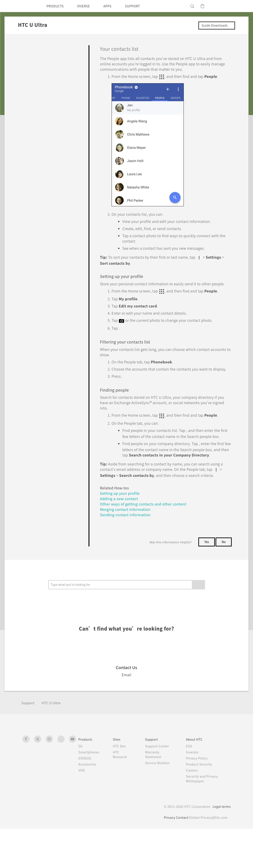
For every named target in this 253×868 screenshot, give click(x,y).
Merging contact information (127, 548)
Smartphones (90, 791)
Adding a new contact (121, 538)
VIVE (83, 809)
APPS (113, 6)
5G (81, 785)
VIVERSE (88, 6)
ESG (191, 785)
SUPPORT (140, 6)
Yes (206, 581)
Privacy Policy (199, 797)
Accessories (88, 803)
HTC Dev (122, 785)
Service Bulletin (160, 802)
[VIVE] (225, 6)
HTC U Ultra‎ (53, 742)
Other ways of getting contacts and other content (148, 543)
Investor (194, 791)
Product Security (201, 803)
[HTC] (28, 6)
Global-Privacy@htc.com (207, 857)
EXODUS (86, 797)
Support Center (159, 785)
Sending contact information (127, 554)
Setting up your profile (122, 532)
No (224, 581)
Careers (194, 809)
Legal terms (221, 846)
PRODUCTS (56, 6)
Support (28, 742)
